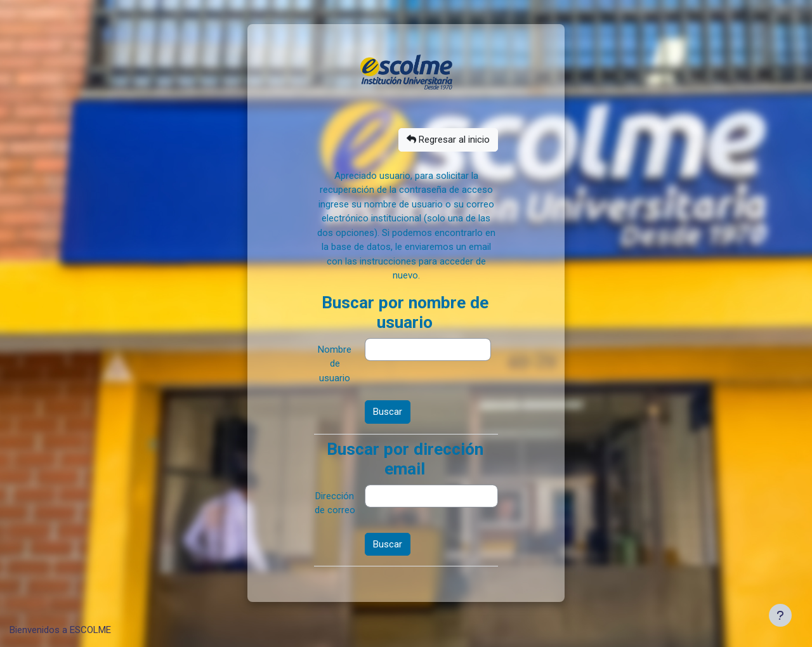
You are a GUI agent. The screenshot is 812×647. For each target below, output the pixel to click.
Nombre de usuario (335, 364)
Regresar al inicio (448, 140)
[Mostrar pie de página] (780, 615)
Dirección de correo (335, 503)
